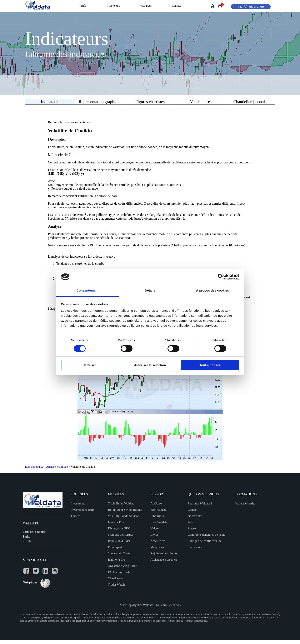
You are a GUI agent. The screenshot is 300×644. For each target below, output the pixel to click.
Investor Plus (116, 522)
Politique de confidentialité (205, 541)
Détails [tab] (150, 290)
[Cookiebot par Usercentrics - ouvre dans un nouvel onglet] (221, 277)
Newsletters (158, 541)
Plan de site (195, 547)
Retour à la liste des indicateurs (69, 122)
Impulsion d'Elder (119, 541)
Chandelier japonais (250, 102)
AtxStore (156, 503)
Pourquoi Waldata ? (200, 503)
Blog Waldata (159, 522)
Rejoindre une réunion (164, 553)
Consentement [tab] (87, 290)
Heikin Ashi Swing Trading (125, 510)
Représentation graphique (100, 102)
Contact (193, 510)
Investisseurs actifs (82, 510)
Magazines (157, 547)
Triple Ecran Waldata (121, 503)
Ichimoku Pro (116, 560)
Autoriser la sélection (150, 365)
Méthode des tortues (121, 535)
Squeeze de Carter (119, 553)
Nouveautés (195, 516)
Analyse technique (57, 467)
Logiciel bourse (34, 467)
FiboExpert (115, 547)
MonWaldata (158, 510)
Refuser (90, 365)
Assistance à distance (164, 560)
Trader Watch (116, 585)
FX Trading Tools (119, 572)
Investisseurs (79, 503)
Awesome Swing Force (122, 566)
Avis (191, 522)
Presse (192, 528)
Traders (75, 516)
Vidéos (155, 528)
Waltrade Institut (246, 503)
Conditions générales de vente (206, 535)
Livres (154, 535)
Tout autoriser (210, 365)
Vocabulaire (200, 102)
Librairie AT (158, 516)
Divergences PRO (119, 528)
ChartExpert (116, 578)
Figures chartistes (150, 102)
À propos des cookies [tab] (212, 290)
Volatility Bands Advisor (123, 516)
